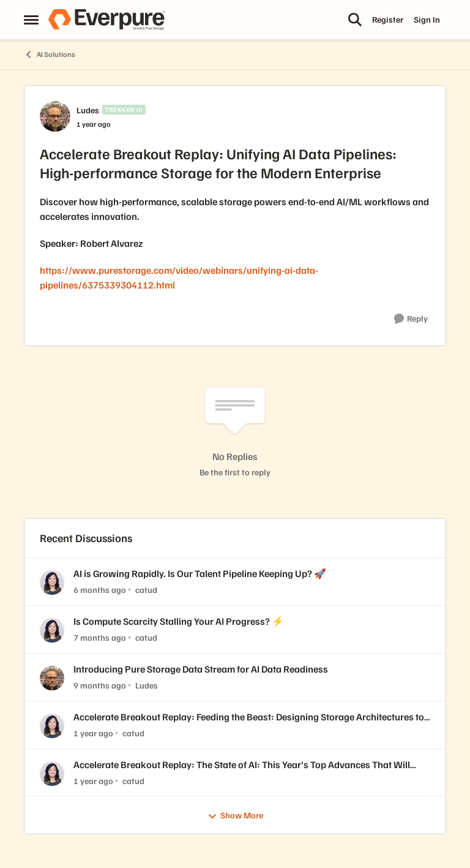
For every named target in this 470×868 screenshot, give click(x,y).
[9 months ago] (100, 685)
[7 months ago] (100, 637)
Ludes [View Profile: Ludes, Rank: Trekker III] (88, 110)
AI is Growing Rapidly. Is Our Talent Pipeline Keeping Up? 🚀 (200, 573)
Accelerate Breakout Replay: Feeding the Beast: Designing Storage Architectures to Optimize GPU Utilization (249, 717)
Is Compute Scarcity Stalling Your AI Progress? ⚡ (179, 621)
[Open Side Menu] (31, 20)
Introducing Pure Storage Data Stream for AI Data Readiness (201, 669)
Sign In (427, 19)
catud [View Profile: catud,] (146, 590)
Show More (235, 816)
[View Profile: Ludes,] (52, 678)
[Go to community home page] (106, 20)
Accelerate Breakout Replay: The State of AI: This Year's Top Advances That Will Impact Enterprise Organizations (242, 765)
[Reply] (411, 319)
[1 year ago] (93, 733)
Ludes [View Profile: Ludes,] (147, 685)
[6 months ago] (100, 590)
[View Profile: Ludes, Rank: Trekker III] (55, 116)
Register (388, 19)
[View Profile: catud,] (52, 583)
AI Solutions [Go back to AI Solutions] (50, 55)
